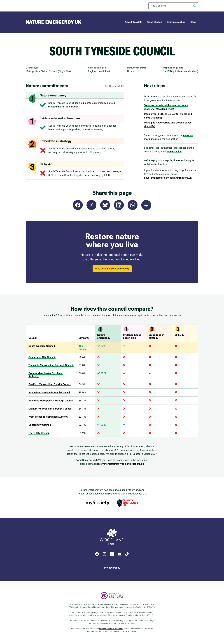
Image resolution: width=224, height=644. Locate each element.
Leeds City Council (39, 433)
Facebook (78, 205)
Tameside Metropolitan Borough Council (51, 365)
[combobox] (173, 6)
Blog (193, 22)
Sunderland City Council (42, 357)
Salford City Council (40, 425)
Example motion (176, 22)
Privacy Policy (112, 568)
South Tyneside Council (42, 346)
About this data (134, 22)
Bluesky (105, 205)
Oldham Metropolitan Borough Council (50, 409)
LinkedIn (119, 205)
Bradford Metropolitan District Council (50, 384)
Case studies (155, 22)
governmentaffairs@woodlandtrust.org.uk (168, 178)
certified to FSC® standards (111, 629)
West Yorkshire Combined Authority (48, 417)
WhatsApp (133, 205)
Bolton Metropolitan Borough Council (49, 393)
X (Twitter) (91, 205)
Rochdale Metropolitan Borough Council (51, 401)
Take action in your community (112, 269)
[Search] (194, 6)
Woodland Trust (38, 6)
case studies (174, 151)
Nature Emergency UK (54, 22)
